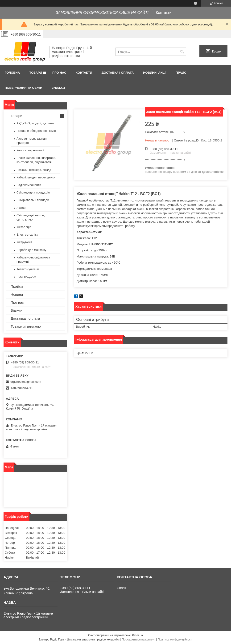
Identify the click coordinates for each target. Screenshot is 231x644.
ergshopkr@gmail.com (26, 382)
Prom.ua (138, 635)
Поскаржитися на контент (139, 640)
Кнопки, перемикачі (30, 150)
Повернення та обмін (23, 88)
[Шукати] (182, 52)
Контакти (164, 13)
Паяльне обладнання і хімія (36, 131)
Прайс (181, 73)
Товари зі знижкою (26, 326)
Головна (12, 73)
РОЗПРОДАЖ (26, 277)
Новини (17, 294)
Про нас (59, 73)
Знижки (58, 88)
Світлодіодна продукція (33, 192)
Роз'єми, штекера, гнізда (34, 170)
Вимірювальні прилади (33, 200)
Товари (36, 73)
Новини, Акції (155, 73)
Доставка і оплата (118, 73)
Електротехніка (27, 235)
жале (90, 205)
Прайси (17, 286)
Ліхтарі (21, 208)
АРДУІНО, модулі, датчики (35, 123)
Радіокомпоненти (29, 185)
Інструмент (24, 242)
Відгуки (16, 310)
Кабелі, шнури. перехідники (36, 177)
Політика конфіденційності (175, 640)
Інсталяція (24, 227)
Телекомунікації (28, 269)
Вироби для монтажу (31, 250)
